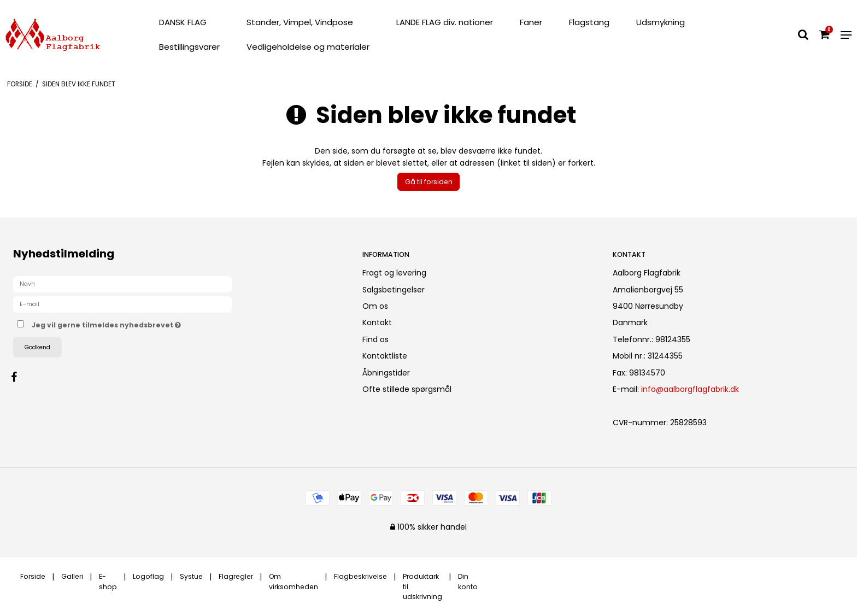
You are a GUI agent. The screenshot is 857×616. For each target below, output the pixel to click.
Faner (531, 22)
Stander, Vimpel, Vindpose (300, 22)
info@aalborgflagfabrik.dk (690, 389)
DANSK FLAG (183, 22)
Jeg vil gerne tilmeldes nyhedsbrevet (145, 323)
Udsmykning (661, 22)
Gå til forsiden (429, 182)
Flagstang (589, 22)
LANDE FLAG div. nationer (445, 22)
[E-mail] (122, 304)
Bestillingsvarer (189, 47)
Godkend (37, 347)
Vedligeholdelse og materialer (308, 47)
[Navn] (122, 284)
